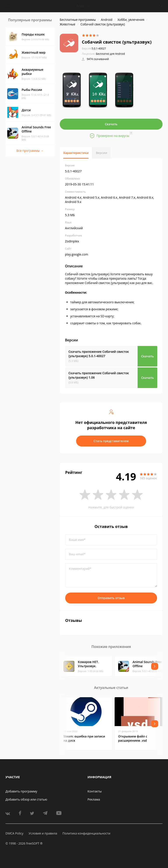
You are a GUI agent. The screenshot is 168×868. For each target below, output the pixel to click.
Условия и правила (43, 833)
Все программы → (30, 151)
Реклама (94, 799)
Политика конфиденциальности (86, 833)
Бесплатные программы (78, 20)
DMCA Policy (14, 833)
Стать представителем (111, 441)
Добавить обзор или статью (26, 799)
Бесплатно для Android (110, 54)
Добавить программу (21, 791)
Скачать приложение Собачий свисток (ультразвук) (99, 354)
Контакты (95, 791)
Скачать (111, 124)
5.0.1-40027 (94, 49)
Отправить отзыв (111, 598)
